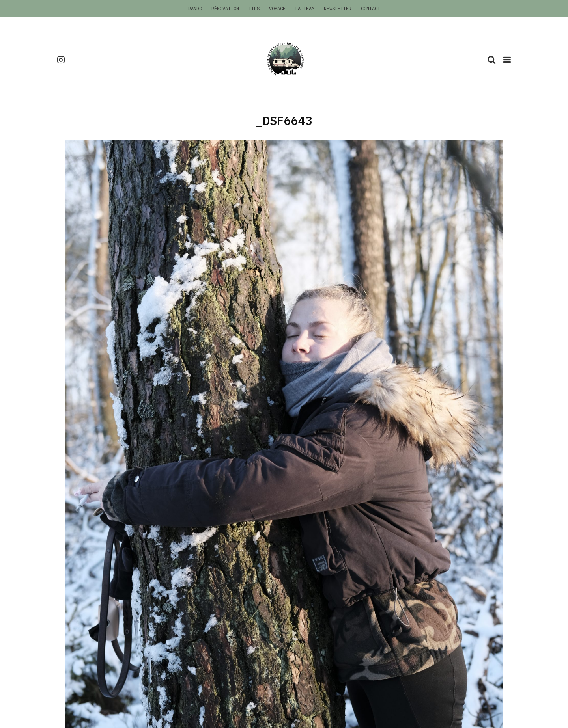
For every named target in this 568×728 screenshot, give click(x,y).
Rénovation (225, 8)
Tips (254, 8)
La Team (305, 8)
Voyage (277, 8)
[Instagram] (61, 60)
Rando (195, 8)
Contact (371, 8)
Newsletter (338, 8)
